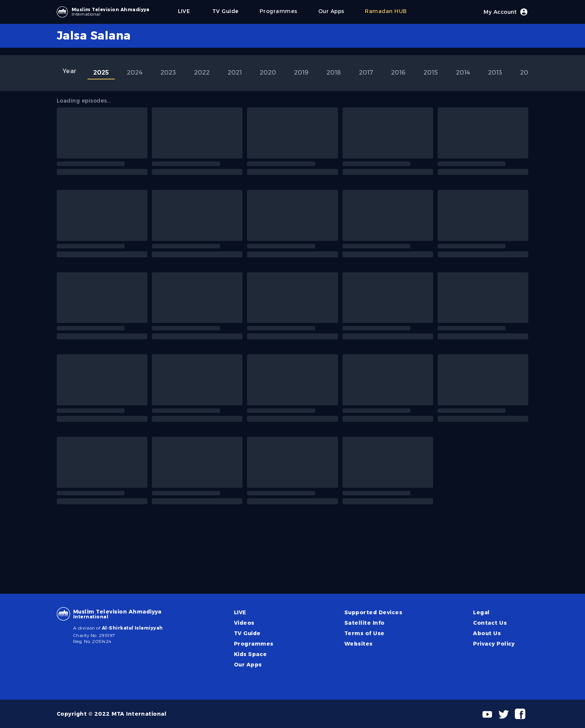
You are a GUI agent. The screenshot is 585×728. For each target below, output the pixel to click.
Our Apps (248, 665)
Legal (481, 612)
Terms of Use (365, 633)
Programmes (254, 644)
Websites (359, 644)
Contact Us (490, 623)
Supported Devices (373, 612)
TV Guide (247, 633)
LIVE (240, 612)
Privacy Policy (494, 644)
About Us (487, 633)
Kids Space (251, 654)
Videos (244, 623)
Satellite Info (365, 623)
